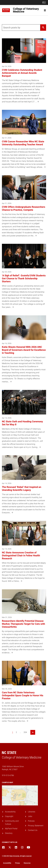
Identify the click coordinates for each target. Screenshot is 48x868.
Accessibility (10, 812)
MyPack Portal (11, 829)
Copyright (9, 816)
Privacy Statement (36, 826)
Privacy (17, 863)
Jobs (30, 816)
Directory (9, 833)
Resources (27, 863)
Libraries (32, 812)
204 (25, 732)
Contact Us (33, 830)
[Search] (43, 28)
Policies (31, 821)
